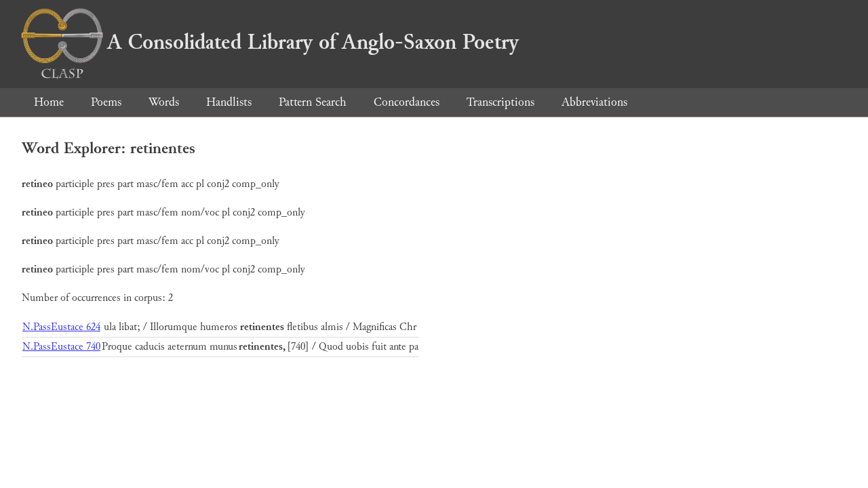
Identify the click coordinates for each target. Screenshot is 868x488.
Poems (106, 102)
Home (49, 102)
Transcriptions (500, 102)
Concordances (407, 102)
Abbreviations (594, 102)
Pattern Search (313, 102)
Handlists (229, 102)
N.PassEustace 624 (61, 327)
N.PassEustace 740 (61, 347)
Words (164, 102)
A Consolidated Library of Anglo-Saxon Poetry (270, 42)
